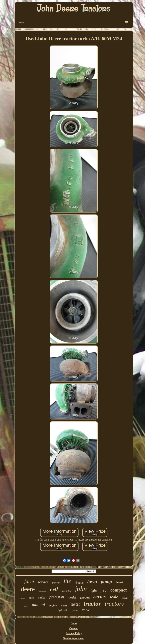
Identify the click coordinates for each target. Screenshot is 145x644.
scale (114, 597)
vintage (79, 583)
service (43, 582)
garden (85, 597)
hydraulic (63, 610)
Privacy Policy (74, 633)
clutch (125, 598)
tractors (114, 604)
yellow (104, 591)
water (42, 597)
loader (64, 606)
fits (67, 581)
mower (56, 583)
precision (57, 597)
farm (29, 581)
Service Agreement (74, 638)
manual (38, 605)
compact (119, 590)
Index (74, 624)
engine (53, 605)
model (72, 597)
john (81, 589)
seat (75, 604)
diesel (22, 598)
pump (106, 582)
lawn (92, 581)
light (94, 591)
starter (75, 610)
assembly (66, 591)
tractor (92, 604)
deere (28, 589)
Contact (74, 628)
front (120, 582)
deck (31, 598)
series (100, 596)
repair (26, 606)
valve (86, 610)
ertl (54, 589)
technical (42, 592)
